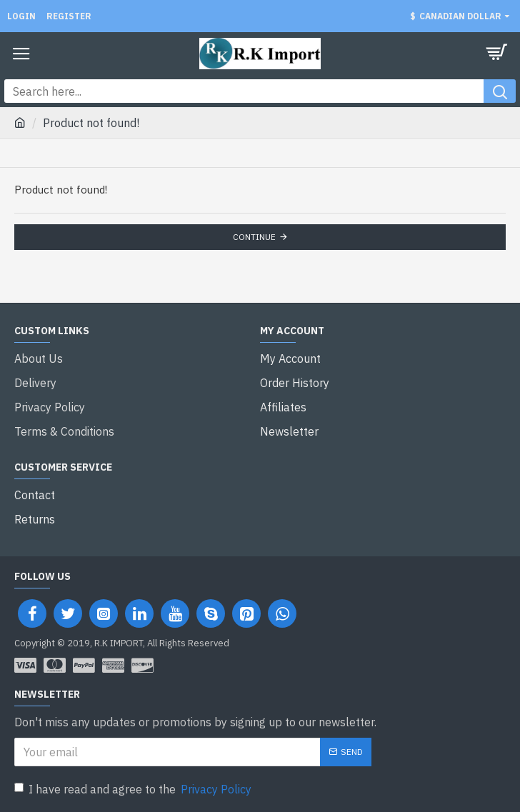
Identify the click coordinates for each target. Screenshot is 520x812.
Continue (254, 237)
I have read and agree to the (134, 789)
